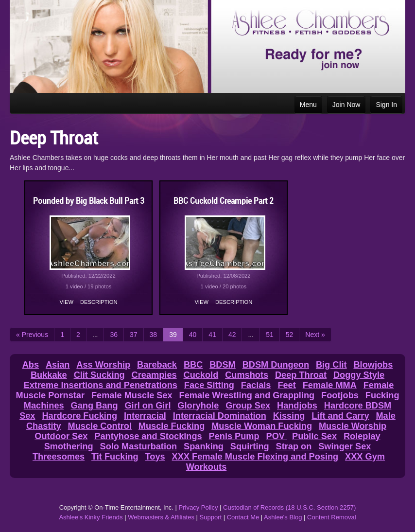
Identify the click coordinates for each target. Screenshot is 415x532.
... (95, 335)
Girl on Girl (147, 406)
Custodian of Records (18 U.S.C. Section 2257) (289, 507)
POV (277, 436)
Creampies (154, 375)
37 (134, 335)
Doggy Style (359, 375)
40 (193, 335)
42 (232, 335)
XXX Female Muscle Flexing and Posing (255, 457)
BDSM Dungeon (276, 365)
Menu (308, 105)
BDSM (223, 365)
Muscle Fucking (172, 426)
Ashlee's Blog (283, 517)
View (67, 302)
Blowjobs (373, 365)
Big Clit (331, 365)
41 (212, 335)
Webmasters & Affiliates (161, 517)
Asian (58, 365)
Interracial (145, 416)
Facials (256, 385)
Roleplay (362, 436)
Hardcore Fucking (79, 416)
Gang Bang (95, 406)
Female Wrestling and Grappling (247, 395)
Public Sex (314, 436)
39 (173, 335)
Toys (155, 457)
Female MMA (330, 385)
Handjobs (297, 406)
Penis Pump (234, 436)
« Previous (32, 335)
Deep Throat (301, 375)
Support (211, 517)
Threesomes (59, 457)
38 (154, 335)
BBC (193, 365)
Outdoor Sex (61, 436)
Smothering (69, 446)
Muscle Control (100, 426)
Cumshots (247, 375)
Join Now (346, 105)
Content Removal (331, 517)
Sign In (386, 105)
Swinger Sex (345, 446)
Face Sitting (209, 385)
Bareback (157, 365)
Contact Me (243, 517)
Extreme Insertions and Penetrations (101, 385)
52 (290, 335)
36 (114, 335)
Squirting (250, 446)
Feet (286, 385)
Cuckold (201, 375)
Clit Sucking (99, 375)
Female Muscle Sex (132, 395)
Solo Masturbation (139, 446)
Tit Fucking (115, 457)
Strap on (294, 446)
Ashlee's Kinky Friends (91, 517)
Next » (315, 335)
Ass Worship (103, 365)
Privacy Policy (199, 507)
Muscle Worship (353, 426)
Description (99, 302)
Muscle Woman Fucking (262, 426)
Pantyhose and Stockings (148, 436)
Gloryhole (198, 406)
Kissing (289, 416)
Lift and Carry (340, 416)
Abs (31, 365)
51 (270, 335)
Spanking (204, 446)
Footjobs (340, 395)
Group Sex (248, 406)
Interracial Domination (220, 416)
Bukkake (49, 375)
